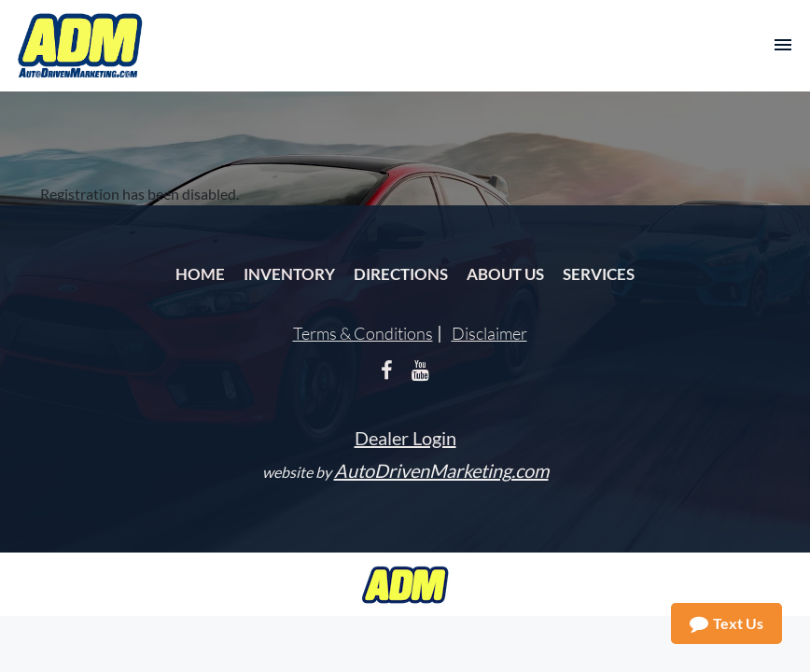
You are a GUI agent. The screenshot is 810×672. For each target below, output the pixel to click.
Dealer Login (405, 438)
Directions (401, 274)
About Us (505, 274)
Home (200, 274)
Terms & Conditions (363, 333)
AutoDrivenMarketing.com (441, 470)
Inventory (289, 274)
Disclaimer (489, 333)
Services (599, 274)
